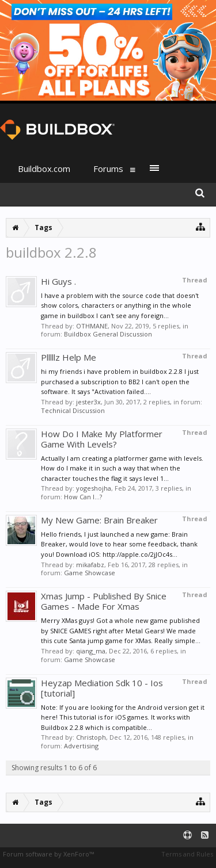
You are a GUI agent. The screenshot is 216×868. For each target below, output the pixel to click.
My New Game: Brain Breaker (99, 520)
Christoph (91, 737)
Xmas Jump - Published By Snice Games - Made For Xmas (104, 601)
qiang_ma (91, 651)
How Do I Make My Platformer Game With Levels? (102, 439)
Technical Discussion (73, 410)
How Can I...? (83, 497)
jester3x (88, 402)
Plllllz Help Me (69, 357)
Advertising (81, 746)
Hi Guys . (58, 281)
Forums (108, 169)
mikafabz (90, 565)
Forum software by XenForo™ (48, 854)
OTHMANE (92, 326)
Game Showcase (90, 573)
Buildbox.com (44, 169)
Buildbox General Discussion (108, 334)
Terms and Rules (187, 854)
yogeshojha (94, 488)
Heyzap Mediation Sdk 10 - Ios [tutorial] (102, 688)
